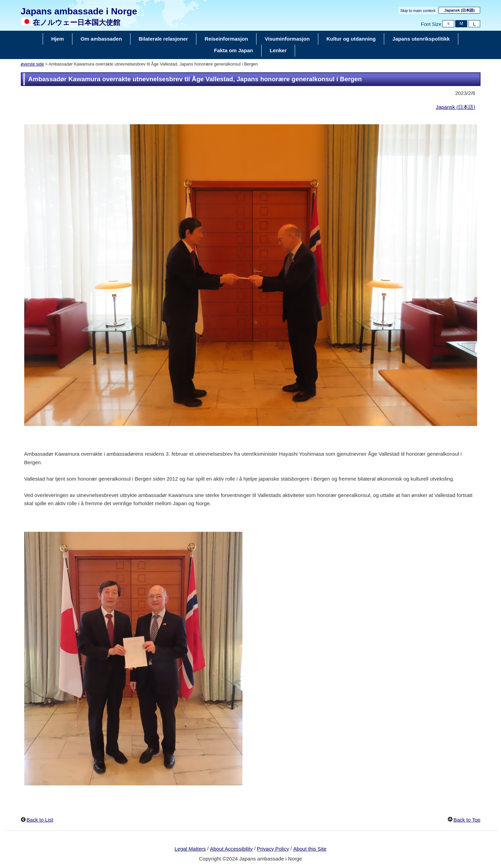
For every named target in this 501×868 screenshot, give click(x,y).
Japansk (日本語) (456, 107)
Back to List (40, 820)
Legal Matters (190, 849)
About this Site (310, 849)
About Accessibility (231, 849)
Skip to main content (418, 11)
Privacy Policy (273, 849)
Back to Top (467, 820)
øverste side (32, 64)
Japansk (460, 10)
